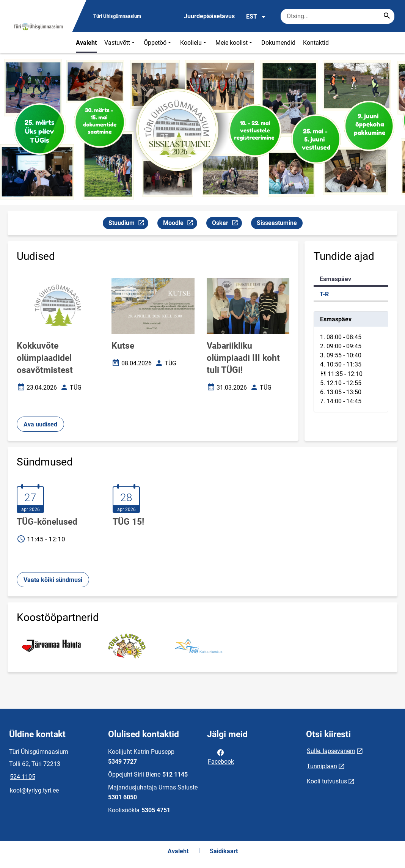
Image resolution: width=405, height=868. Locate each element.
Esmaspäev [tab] (335, 279)
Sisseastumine (277, 223)
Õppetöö (158, 43)
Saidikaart (224, 851)
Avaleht (86, 43)
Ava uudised (40, 424)
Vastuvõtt (120, 43)
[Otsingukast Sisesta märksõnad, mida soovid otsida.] (337, 16)
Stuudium (128, 224)
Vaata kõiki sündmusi (53, 580)
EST (256, 17)
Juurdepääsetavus (209, 16)
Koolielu (194, 43)
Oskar (227, 224)
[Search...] (387, 16)
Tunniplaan (322, 766)
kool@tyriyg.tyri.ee (34, 790)
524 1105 (23, 777)
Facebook (221, 756)
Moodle (180, 224)
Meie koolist (235, 43)
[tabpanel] (351, 362)
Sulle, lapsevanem (331, 751)
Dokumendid (278, 43)
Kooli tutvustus (327, 781)
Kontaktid (316, 43)
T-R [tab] (324, 294)
